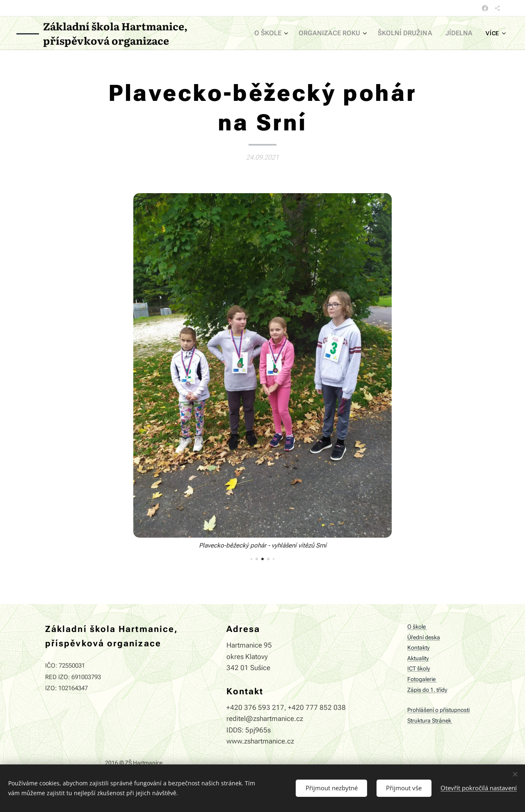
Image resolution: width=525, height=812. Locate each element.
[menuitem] (284, 33)
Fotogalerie (422, 679)
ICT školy (419, 669)
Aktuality (418, 658)
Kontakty (418, 648)
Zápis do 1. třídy (427, 690)
